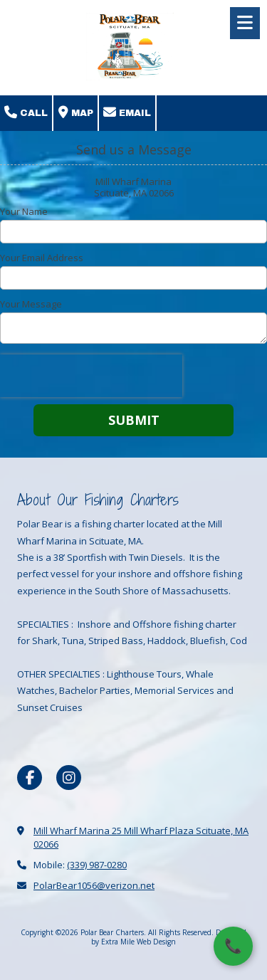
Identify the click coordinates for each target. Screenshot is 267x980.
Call (26, 112)
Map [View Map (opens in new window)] (76, 112)
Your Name (24, 211)
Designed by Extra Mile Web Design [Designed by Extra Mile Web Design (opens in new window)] (169, 937)
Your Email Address (42, 258)
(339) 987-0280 (97, 865)
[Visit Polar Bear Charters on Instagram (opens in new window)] (69, 778)
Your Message (31, 304)
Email (127, 112)
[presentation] (91, 376)
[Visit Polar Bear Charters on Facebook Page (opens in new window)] (30, 778)
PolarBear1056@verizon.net (94, 885)
